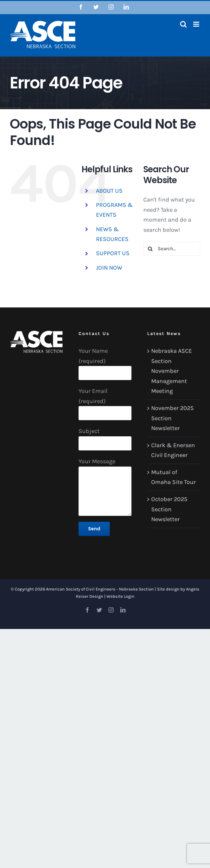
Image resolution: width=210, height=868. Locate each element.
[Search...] (172, 249)
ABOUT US (109, 191)
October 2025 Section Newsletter (169, 509)
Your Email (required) (105, 402)
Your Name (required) (105, 362)
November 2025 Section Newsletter (172, 418)
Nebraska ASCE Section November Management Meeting (172, 371)
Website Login (120, 596)
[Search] (150, 249)
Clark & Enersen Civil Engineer (173, 450)
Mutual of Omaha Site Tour (174, 477)
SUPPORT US (113, 253)
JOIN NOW (109, 268)
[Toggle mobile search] (183, 24)
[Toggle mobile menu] (197, 24)
